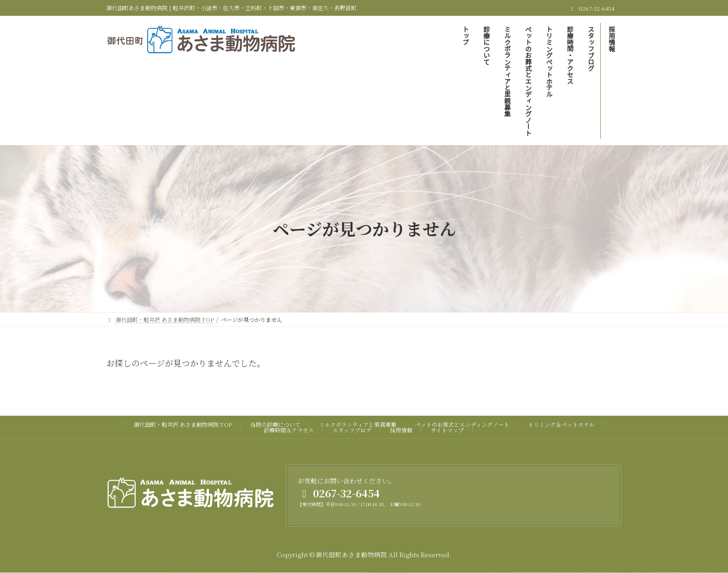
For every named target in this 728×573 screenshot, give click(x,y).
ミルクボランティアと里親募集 (358, 424)
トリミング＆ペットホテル (561, 424)
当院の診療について (275, 424)
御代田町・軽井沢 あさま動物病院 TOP (183, 424)
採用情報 (401, 430)
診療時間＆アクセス (289, 430)
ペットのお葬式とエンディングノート (462, 424)
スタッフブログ (352, 430)
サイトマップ (447, 430)
